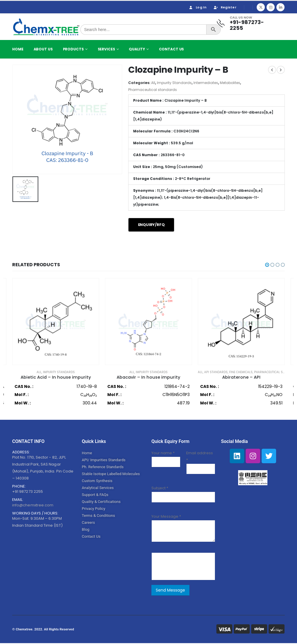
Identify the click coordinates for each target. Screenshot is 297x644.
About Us (43, 49)
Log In (197, 7)
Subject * (160, 489)
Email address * (200, 458)
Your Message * (166, 517)
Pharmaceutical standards (153, 90)
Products (73, 49)
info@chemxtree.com (33, 506)
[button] (267, 265)
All (153, 83)
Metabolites (230, 83)
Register (225, 7)
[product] (56, 322)
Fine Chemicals (241, 372)
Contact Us (172, 49)
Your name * (163, 454)
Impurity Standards (174, 83)
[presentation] (199, 568)
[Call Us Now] (245, 23)
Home (18, 49)
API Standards (216, 372)
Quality (137, 49)
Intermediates (206, 83)
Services (106, 49)
